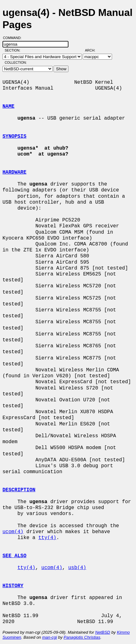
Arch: (93, 50)
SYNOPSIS (14, 136)
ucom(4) (13, 532)
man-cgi (49, 637)
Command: (14, 38)
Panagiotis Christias (82, 637)
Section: (14, 50)
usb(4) (77, 568)
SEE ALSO (14, 556)
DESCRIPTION (19, 490)
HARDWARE (14, 172)
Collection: (16, 62)
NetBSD (103, 632)
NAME (8, 107)
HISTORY (13, 586)
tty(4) (47, 538)
